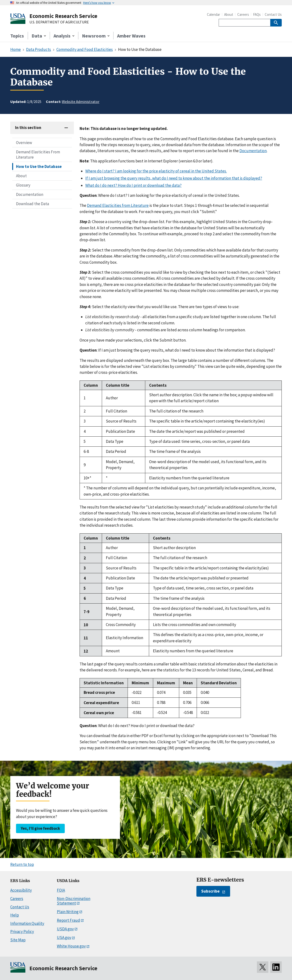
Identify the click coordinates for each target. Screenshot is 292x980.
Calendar (214, 14)
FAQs (257, 14)
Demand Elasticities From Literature (38, 155)
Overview (24, 143)
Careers (243, 14)
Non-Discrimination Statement (74, 901)
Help (15, 915)
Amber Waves (131, 36)
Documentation (30, 194)
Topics (17, 36)
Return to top (22, 864)
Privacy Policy (22, 932)
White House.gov (71, 946)
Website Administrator (81, 102)
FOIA (61, 890)
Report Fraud (68, 920)
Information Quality (27, 923)
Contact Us (273, 14)
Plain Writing (68, 912)
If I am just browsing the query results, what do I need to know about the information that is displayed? (174, 178)
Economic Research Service (63, 16)
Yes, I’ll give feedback (40, 828)
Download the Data (32, 204)
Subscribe (210, 891)
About (229, 14)
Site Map (18, 940)
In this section (28, 128)
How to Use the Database (39, 166)
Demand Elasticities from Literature (118, 205)
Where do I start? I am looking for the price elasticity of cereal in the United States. (156, 171)
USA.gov (64, 937)
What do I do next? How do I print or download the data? (133, 185)
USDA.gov (65, 929)
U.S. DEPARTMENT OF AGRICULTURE (59, 22)
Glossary (23, 185)
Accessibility (21, 890)
